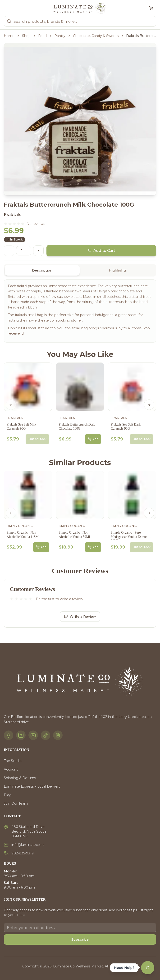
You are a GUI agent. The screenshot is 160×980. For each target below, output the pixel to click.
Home (9, 36)
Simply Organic (20, 526)
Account (11, 769)
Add (93, 439)
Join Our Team (16, 803)
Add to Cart (101, 251)
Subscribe (80, 939)
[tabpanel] (80, 311)
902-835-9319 (23, 853)
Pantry (60, 36)
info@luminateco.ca (28, 845)
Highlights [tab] (118, 270)
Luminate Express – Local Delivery (32, 786)
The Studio (13, 761)
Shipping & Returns (20, 778)
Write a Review (80, 617)
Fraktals (13, 215)
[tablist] (80, 270)
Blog (8, 795)
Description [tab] (42, 270)
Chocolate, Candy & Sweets (96, 36)
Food (42, 36)
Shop (26, 36)
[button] (14, 224)
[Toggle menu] (9, 8)
